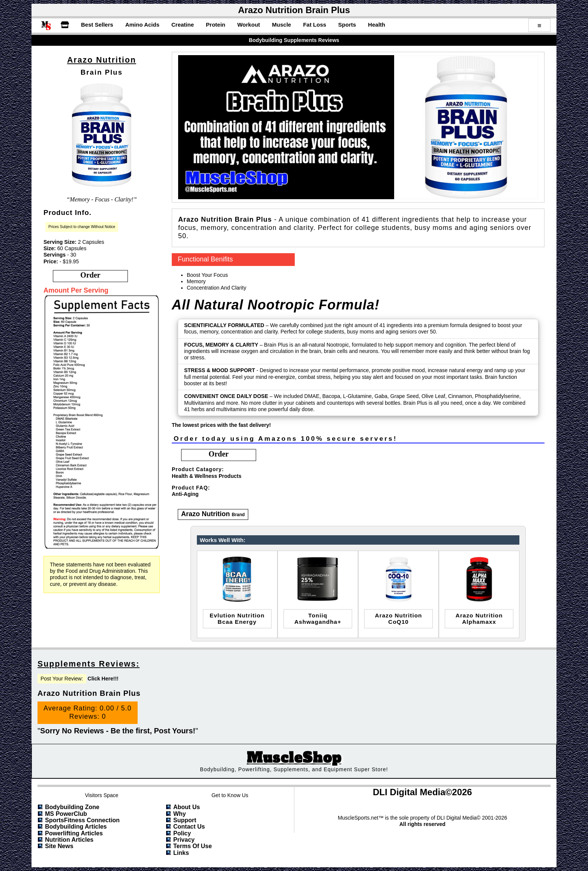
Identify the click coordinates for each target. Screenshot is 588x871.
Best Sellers (97, 25)
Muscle (281, 25)
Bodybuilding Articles (76, 827)
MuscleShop (294, 758)
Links (181, 853)
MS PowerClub (66, 814)
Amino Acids (142, 25)
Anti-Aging (185, 494)
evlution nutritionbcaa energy (237, 619)
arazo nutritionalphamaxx (479, 619)
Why (180, 814)
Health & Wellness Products (207, 476)
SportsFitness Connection (82, 820)
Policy (182, 833)
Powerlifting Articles (74, 833)
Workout (249, 25)
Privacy (184, 840)
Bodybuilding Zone (72, 807)
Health (376, 25)
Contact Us (189, 827)
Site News (59, 846)
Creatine (183, 25)
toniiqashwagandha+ (318, 619)
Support (185, 820)
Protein (216, 25)
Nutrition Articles (69, 840)
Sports (347, 25)
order (90, 275)
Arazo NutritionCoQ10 (399, 619)
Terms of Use (193, 846)
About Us (187, 807)
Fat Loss (315, 25)
